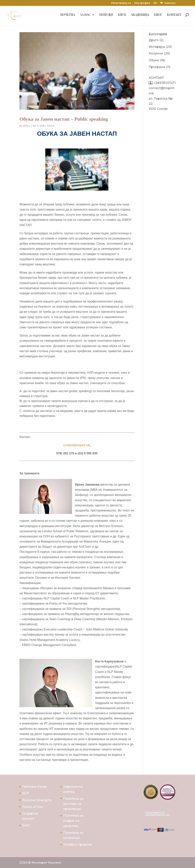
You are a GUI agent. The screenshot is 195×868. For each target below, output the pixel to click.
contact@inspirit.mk (77, 445)
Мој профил (142, 3)
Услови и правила (78, 844)
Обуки (51, 126)
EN (155, 3)
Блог (158, 17)
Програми (157, 67)
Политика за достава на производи (73, 804)
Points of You (32, 807)
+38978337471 (164, 83)
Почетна (68, 17)
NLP (25, 793)
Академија (140, 17)
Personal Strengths (37, 800)
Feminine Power (35, 787)
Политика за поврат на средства (73, 821)
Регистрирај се (121, 3)
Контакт (174, 17)
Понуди (106, 17)
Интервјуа (157, 47)
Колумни (156, 53)
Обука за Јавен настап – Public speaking (64, 119)
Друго (154, 40)
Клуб (122, 17)
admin (27, 126)
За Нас (85, 17)
